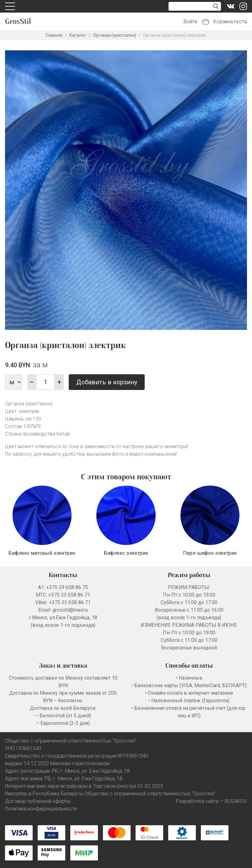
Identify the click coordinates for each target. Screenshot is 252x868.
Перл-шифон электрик (210, 553)
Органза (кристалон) (115, 35)
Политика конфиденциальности (41, 809)
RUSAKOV (236, 801)
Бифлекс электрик (126, 553)
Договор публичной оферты (38, 801)
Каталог (78, 35)
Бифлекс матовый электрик (42, 553)
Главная (54, 35)
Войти (190, 22)
